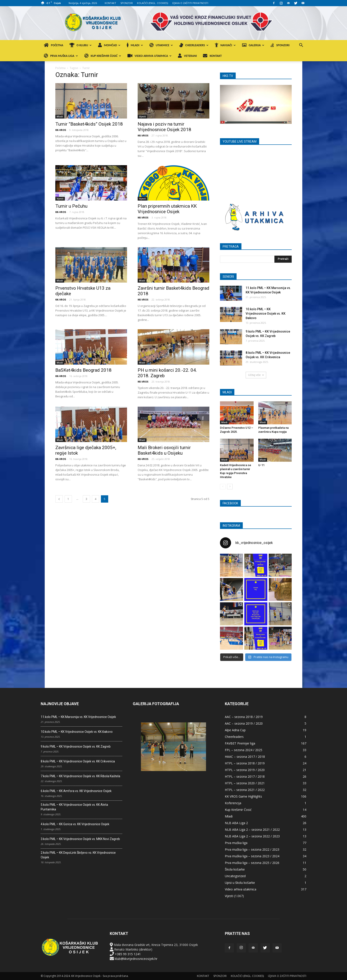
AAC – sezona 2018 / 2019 (244, 717)
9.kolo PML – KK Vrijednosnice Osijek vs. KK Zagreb (76, 746)
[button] (301, 46)
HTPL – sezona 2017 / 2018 (245, 776)
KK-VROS (61, 130)
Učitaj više (256, 375)
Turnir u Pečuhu (71, 206)
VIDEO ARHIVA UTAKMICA (149, 56)
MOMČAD (109, 45)
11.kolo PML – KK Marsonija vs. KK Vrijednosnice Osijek (78, 717)
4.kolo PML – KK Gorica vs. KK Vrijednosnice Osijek (75, 824)
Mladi (60, 117)
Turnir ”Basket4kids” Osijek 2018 (89, 124)
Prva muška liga (236, 843)
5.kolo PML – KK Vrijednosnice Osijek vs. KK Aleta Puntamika (74, 807)
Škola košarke (235, 869)
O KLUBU (81, 45)
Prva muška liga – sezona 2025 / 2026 (252, 863)
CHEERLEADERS (194, 45)
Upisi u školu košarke (240, 883)
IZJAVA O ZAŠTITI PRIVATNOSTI (190, 3)
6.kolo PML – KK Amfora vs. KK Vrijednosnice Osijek (76, 791)
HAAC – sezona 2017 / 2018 (245, 757)
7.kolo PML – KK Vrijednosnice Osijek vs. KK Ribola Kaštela (80, 776)
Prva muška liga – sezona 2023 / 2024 (252, 856)
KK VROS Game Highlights (243, 796)
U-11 (261, 465)
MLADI (135, 45)
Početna (60, 68)
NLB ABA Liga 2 (236, 823)
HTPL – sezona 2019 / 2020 (245, 770)
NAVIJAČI (225, 45)
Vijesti (142, 117)
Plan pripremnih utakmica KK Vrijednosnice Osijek (167, 209)
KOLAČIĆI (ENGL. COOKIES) (152, 3)
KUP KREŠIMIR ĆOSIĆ (103, 56)
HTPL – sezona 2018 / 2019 (245, 763)
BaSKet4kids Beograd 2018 (83, 370)
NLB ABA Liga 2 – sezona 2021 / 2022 (252, 830)
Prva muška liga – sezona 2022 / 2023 (252, 849)
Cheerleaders (234, 737)
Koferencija (233, 803)
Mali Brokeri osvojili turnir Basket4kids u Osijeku (164, 450)
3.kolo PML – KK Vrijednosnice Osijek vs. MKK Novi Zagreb (80, 839)
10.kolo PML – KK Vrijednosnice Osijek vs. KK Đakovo (266, 314)
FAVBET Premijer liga (240, 743)
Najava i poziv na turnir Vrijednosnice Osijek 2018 (164, 127)
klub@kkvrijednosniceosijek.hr (136, 959)
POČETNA (54, 45)
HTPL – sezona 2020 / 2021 (245, 783)
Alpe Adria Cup (235, 730)
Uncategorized (235, 876)
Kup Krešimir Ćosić (238, 810)
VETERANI (187, 56)
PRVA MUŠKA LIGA (61, 56)
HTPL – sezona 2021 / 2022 (245, 790)
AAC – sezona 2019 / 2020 (244, 723)
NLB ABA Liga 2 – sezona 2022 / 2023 (252, 836)
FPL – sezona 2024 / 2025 (244, 750)
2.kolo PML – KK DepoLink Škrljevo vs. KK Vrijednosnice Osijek (78, 855)
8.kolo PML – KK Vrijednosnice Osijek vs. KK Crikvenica (78, 761)
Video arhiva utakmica (241, 889)
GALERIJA (253, 45)
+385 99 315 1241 (128, 954)
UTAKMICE (161, 45)
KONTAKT (110, 3)
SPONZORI (127, 3)
